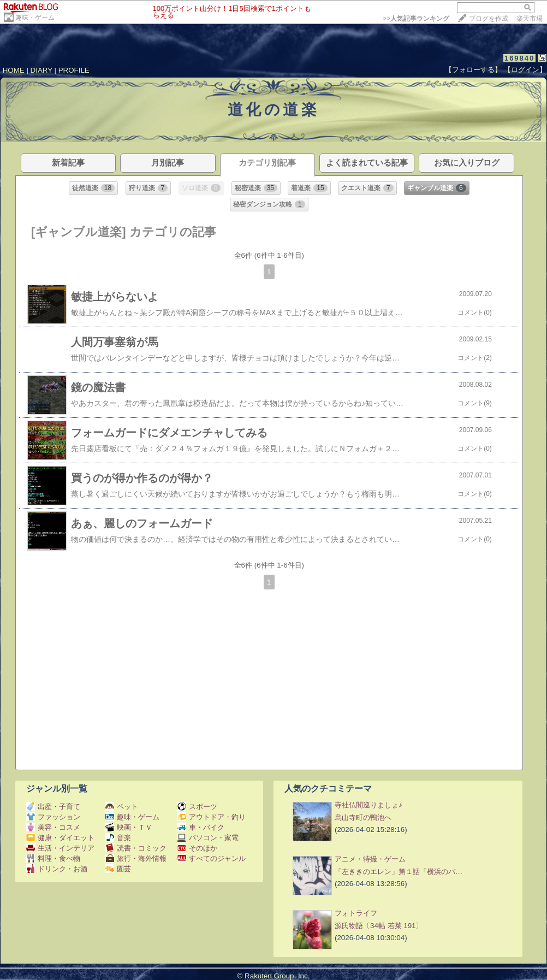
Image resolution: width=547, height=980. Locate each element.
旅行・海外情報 (136, 858)
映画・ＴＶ (129, 827)
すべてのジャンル (212, 858)
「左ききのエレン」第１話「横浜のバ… (399, 872)
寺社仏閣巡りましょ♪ (368, 805)
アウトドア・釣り (212, 817)
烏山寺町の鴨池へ (363, 817)
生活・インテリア (60, 848)
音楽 (118, 838)
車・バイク (201, 827)
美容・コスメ (53, 827)
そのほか (197, 848)
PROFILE (74, 70)
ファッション (53, 817)
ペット (122, 807)
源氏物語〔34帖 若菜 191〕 (379, 926)
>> (416, 19)
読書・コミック (136, 848)
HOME (14, 70)
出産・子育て (53, 807)
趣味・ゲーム (35, 17)
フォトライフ (356, 913)
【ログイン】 (525, 70)
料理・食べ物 (53, 858)
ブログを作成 (489, 19)
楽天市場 (530, 19)
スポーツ (197, 807)
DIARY (41, 70)
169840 (519, 58)
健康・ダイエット (60, 838)
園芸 (118, 869)
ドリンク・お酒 (57, 869)
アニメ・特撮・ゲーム (370, 859)
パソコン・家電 (208, 838)
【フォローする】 (473, 70)
